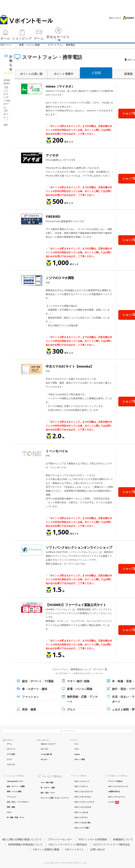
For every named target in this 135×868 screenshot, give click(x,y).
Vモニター (44, 759)
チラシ (77, 749)
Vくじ (76, 744)
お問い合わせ (98, 849)
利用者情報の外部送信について (25, 844)
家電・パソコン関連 (29, 45)
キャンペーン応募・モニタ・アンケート (55, 798)
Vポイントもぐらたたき (83, 807)
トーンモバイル (57, 451)
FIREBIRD (53, 217)
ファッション (30, 697)
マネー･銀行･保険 (78, 681)
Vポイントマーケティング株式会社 (68, 844)
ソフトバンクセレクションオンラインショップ (79, 547)
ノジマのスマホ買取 (60, 278)
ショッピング (22, 36)
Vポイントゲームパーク (116, 797)
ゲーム (9, 744)
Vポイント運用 (80, 759)
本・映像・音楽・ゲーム (16, 817)
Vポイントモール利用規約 (93, 839)
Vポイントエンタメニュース (118, 786)
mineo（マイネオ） (60, 86)
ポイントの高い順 (31, 74)
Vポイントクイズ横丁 (82, 828)
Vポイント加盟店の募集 (46, 849)
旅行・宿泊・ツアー (48, 793)
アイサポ (52, 155)
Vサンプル (44, 749)
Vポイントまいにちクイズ (83, 792)
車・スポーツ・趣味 (35, 689)
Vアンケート (11, 749)
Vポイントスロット (81, 786)
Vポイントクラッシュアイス (84, 802)
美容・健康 (29, 709)
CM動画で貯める (114, 792)
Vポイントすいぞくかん (83, 797)
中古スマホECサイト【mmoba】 (70, 366)
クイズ (9, 759)
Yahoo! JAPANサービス (15, 781)
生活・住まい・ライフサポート (18, 802)
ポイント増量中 (64, 74)
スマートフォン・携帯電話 (61, 45)
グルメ (71, 709)
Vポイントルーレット (82, 781)
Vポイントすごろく (81, 817)
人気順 (96, 73)
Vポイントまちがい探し (83, 823)
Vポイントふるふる (81, 812)
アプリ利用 (11, 754)
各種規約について (123, 839)
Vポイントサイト (75, 849)
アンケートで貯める (115, 781)
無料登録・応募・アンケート (82, 699)
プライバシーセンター (60, 839)
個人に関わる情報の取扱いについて (22, 839)
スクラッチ (11, 765)
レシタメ (111, 802)
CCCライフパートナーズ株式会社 (112, 844)
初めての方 (114, 16)
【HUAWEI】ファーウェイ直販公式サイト (76, 605)
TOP (6, 45)
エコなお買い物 (46, 754)
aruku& (77, 754)
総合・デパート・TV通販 (38, 681)
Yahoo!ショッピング (48, 744)
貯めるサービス (58, 36)
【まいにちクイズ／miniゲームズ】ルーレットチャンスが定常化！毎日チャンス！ (7, 117)
